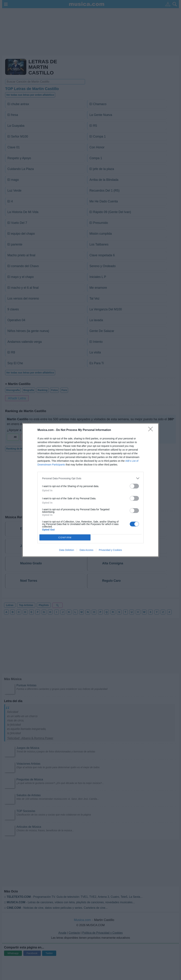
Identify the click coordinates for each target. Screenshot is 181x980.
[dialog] (90, 490)
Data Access (86, 550)
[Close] (152, 430)
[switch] (134, 486)
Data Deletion (67, 550)
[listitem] (90, 478)
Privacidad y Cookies (110, 550)
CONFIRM (65, 538)
